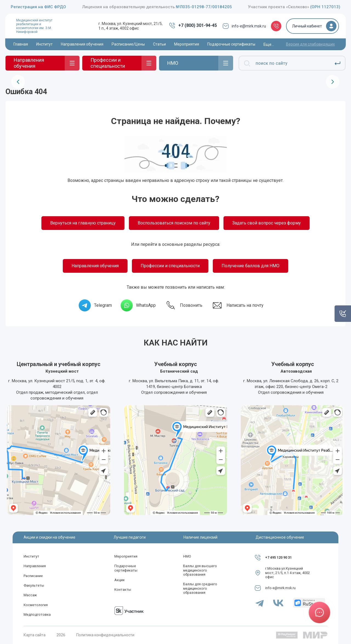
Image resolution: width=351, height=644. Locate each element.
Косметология (36, 605)
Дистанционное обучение (280, 537)
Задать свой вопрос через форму (267, 223)
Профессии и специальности (170, 266)
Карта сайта (35, 635)
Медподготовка (37, 615)
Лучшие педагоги (130, 537)
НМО (187, 556)
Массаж (30, 595)
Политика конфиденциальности (105, 635)
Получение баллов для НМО (250, 266)
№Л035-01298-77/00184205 (204, 7)
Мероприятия (126, 556)
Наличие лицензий (200, 537)
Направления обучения (95, 266)
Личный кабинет (307, 26)
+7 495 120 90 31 (278, 557)
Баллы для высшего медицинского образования (200, 570)
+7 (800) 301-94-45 (193, 26)
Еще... (269, 44)
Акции (119, 580)
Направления (35, 566)
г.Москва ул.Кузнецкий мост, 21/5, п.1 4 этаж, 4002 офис (288, 573)
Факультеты (34, 585)
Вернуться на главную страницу (83, 223)
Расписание (33, 576)
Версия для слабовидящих (310, 44)
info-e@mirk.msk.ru (244, 26)
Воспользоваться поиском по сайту (174, 223)
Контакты (123, 590)
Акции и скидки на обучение (49, 537)
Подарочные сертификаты (126, 568)
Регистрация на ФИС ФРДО (38, 7)
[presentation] (18, 82)
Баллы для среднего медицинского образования (200, 588)
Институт (31, 556)
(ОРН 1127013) (325, 7)
